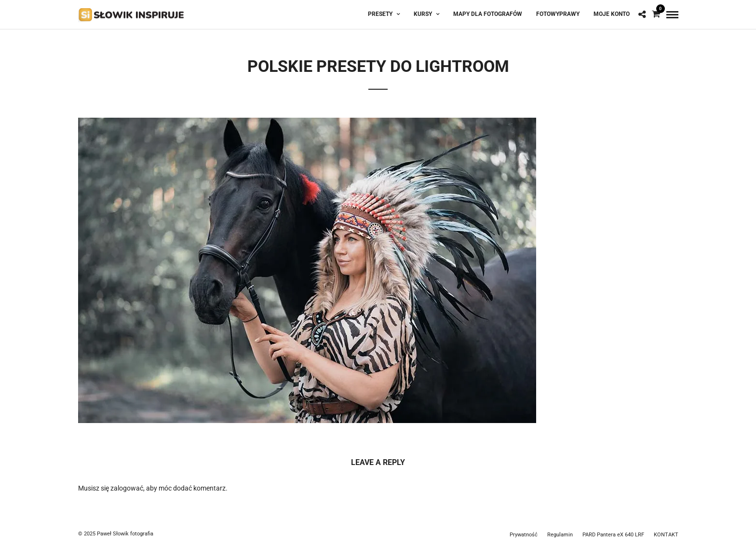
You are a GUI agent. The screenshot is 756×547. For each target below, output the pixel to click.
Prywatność (524, 535)
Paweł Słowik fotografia (125, 534)
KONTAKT (666, 535)
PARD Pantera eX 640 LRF (613, 535)
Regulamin (560, 535)
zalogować (127, 488)
